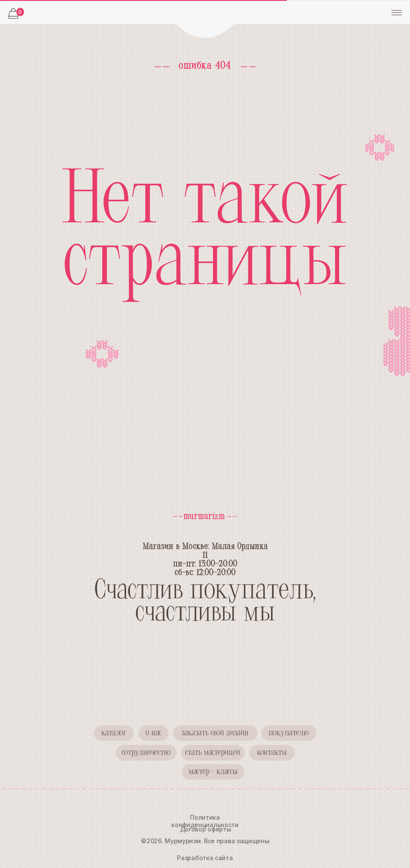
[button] (146, 753)
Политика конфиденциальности (205, 821)
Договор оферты (206, 829)
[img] (205, 20)
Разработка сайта (205, 858)
